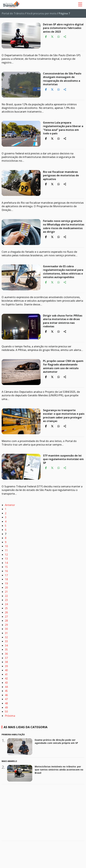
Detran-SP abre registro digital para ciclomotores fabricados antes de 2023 (63, 28)
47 (6, 699)
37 (6, 658)
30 (6, 629)
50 (6, 712)
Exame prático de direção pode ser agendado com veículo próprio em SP (56, 741)
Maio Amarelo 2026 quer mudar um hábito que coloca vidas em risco (59, 795)
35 (6, 650)
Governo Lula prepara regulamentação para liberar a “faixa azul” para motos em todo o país (63, 128)
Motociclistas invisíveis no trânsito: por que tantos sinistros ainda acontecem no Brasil (59, 770)
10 (6, 546)
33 (6, 641)
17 (6, 575)
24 (6, 604)
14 (6, 563)
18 (6, 579)
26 (6, 612)
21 (6, 592)
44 (6, 687)
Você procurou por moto (41, 13)
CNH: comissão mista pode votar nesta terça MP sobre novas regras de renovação (58, 823)
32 (6, 637)
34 (6, 645)
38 (6, 662)
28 (6, 621)
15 (6, 567)
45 (6, 691)
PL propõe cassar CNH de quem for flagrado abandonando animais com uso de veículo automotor (63, 366)
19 (6, 583)
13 (6, 559)
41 (6, 674)
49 (6, 707)
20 (6, 587)
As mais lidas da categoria (25, 727)
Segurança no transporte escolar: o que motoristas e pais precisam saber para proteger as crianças (64, 416)
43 (6, 683)
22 (6, 596)
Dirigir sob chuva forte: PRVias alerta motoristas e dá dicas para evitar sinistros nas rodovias (63, 321)
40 (6, 670)
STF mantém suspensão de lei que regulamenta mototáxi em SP (63, 459)
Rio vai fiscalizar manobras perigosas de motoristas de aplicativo (61, 175)
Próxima (10, 716)
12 (6, 555)
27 (6, 617)
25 (6, 608)
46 (6, 695)
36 (6, 654)
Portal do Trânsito (13, 13)
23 (6, 600)
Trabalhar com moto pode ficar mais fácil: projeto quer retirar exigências (59, 848)
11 (6, 550)
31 (6, 633)
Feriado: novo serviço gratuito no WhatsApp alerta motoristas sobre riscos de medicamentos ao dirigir (64, 226)
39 (6, 666)
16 (6, 571)
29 (6, 625)
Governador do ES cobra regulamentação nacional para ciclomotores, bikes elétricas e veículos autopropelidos (63, 272)
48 (6, 703)
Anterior (10, 505)
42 (6, 678)
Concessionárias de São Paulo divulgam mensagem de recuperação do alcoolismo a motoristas (62, 79)
